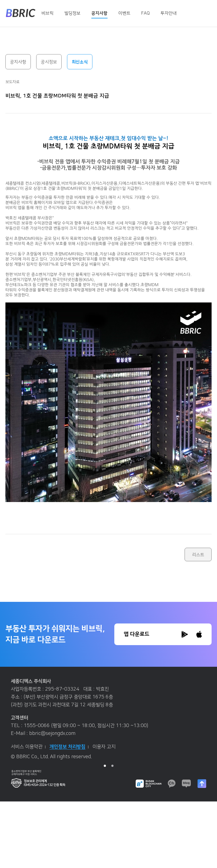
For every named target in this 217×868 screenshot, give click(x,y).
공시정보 (49, 62)
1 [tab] (105, 766)
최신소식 (80, 62)
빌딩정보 (72, 13)
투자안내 (169, 13)
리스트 (198, 555)
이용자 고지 (104, 747)
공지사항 (99, 13)
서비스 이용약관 (28, 747)
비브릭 (47, 13)
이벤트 (124, 13)
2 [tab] (112, 766)
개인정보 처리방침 (69, 747)
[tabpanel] (109, 721)
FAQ (146, 13)
